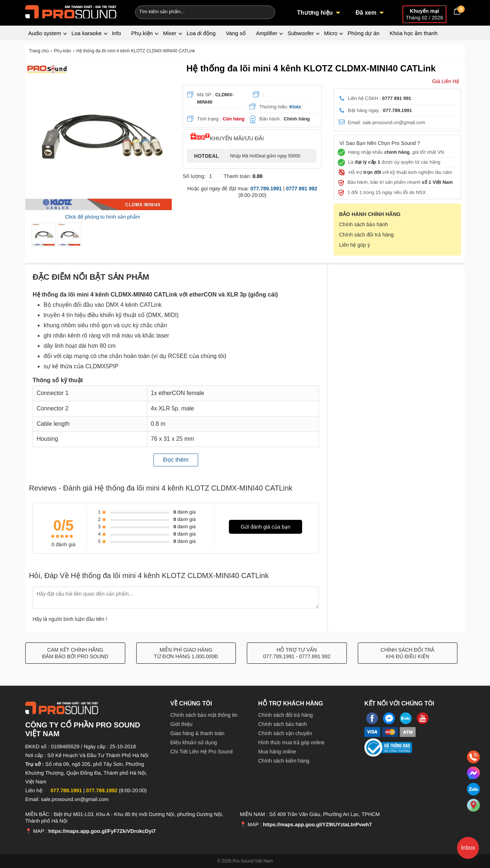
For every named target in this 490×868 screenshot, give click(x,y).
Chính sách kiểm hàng (284, 761)
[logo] (71, 11)
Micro (331, 33)
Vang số (236, 33)
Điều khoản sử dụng (194, 742)
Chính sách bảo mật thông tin (204, 715)
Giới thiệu (181, 724)
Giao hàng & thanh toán (197, 733)
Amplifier (267, 33)
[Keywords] (193, 11)
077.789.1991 (266, 189)
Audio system (45, 33)
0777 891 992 (302, 189)
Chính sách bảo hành (363, 224)
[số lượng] (215, 176)
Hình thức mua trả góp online (291, 742)
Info (116, 33)
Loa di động (201, 33)
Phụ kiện (142, 33)
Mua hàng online (277, 752)
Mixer (170, 33)
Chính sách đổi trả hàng (366, 235)
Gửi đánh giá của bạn (266, 527)
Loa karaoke (87, 33)
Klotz (295, 107)
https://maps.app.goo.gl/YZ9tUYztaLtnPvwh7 (317, 824)
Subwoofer (301, 33)
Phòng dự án (363, 33)
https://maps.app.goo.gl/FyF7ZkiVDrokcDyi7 (102, 831)
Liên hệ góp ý (354, 245)
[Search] (265, 11)
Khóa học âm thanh (414, 33)
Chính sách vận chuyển (285, 733)
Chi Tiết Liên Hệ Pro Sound (201, 752)
